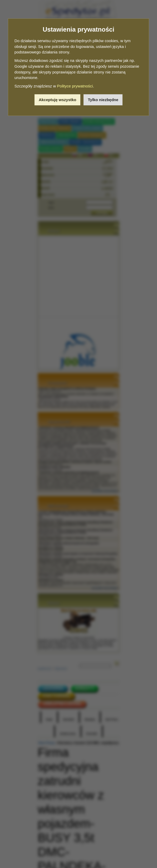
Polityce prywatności (75, 86)
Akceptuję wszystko (58, 100)
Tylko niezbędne (103, 100)
